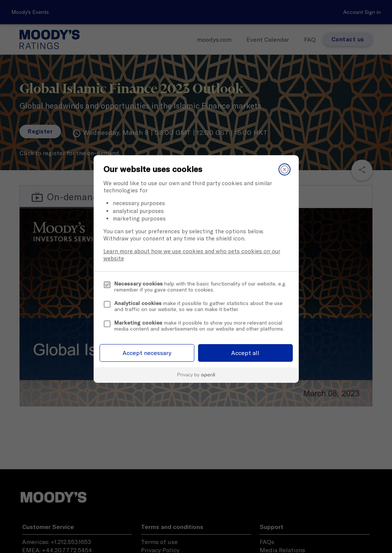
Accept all (245, 353)
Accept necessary (147, 353)
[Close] (285, 169)
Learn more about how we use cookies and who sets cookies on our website (192, 255)
